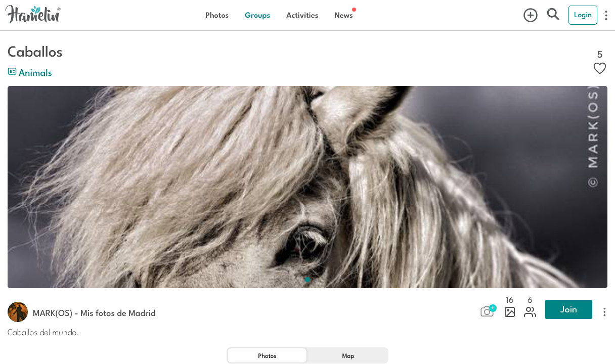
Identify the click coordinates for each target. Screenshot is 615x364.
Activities (302, 15)
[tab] (267, 355)
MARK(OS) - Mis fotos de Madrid (94, 312)
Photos (217, 15)
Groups (257, 15)
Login (583, 15)
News (343, 15)
